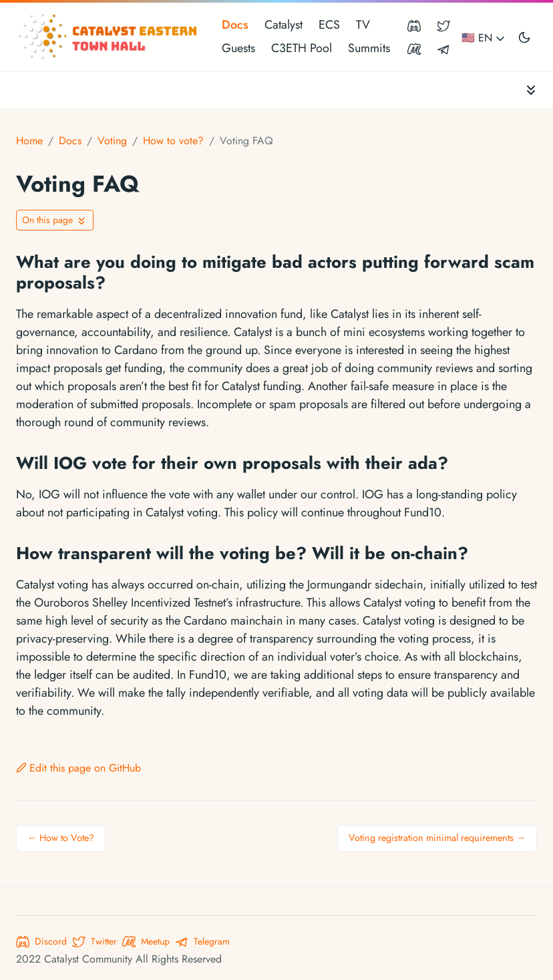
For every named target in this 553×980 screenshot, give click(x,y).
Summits (369, 48)
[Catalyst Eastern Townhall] (110, 37)
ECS (329, 25)
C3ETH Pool (302, 48)
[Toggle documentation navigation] (531, 90)
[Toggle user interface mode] (524, 37)
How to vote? (173, 141)
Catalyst (284, 25)
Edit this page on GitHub (78, 768)
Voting (112, 141)
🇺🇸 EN (484, 38)
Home (29, 141)
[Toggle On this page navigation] (55, 220)
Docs (235, 25)
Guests (238, 48)
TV (363, 25)
